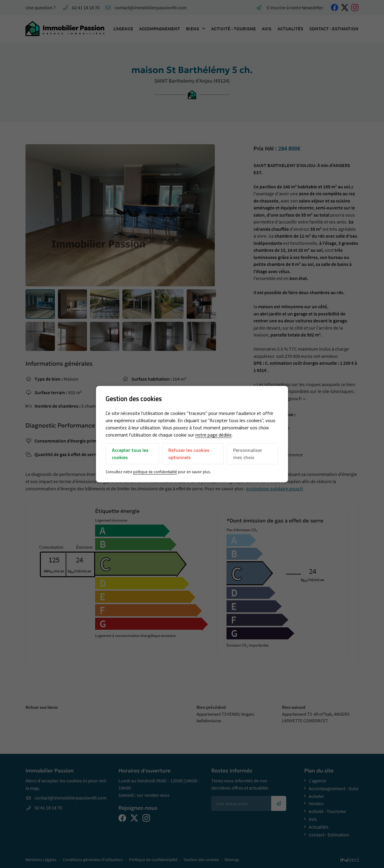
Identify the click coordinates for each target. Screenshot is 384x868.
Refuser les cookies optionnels (189, 454)
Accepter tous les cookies (130, 454)
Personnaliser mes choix (248, 454)
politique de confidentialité (155, 472)
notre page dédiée (213, 435)
